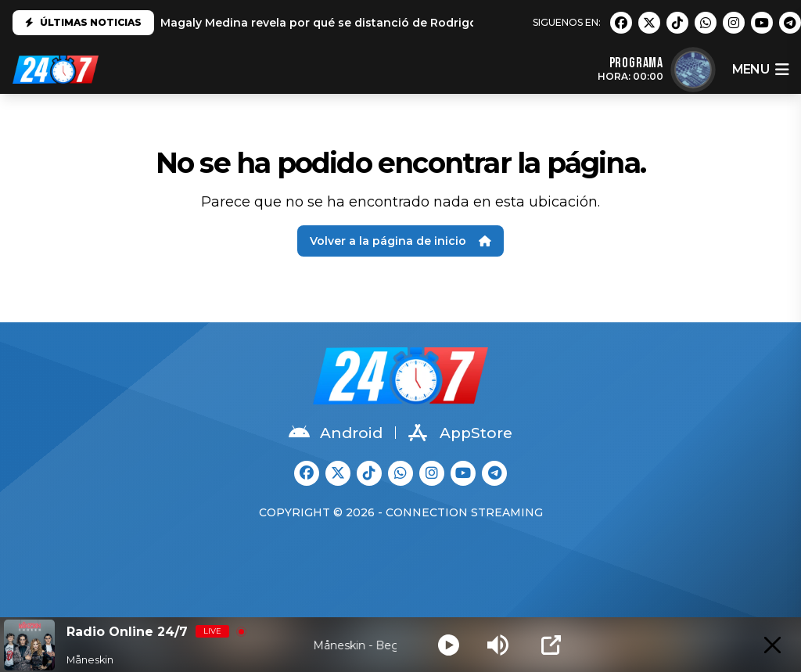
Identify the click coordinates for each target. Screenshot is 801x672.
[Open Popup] (551, 645)
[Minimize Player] (772, 645)
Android (336, 433)
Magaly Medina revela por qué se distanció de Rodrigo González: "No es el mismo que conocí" (433, 23)
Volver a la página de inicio (400, 241)
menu (760, 70)
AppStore (460, 433)
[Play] (449, 645)
